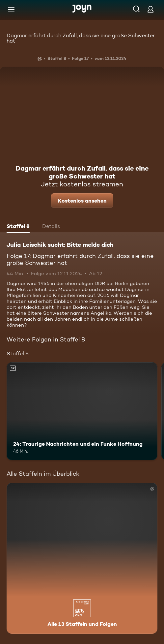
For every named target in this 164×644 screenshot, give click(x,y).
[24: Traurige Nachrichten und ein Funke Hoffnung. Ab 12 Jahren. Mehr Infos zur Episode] (82, 411)
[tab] (18, 227)
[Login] (150, 9)
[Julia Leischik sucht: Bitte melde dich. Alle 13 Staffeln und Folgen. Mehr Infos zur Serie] (82, 558)
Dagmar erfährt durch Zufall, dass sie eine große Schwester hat (81, 38)
